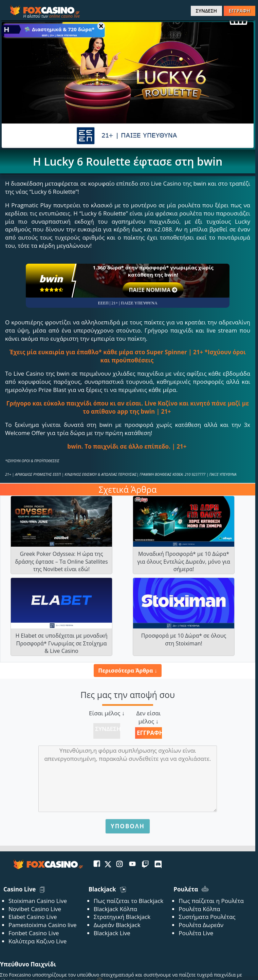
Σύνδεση (108, 729)
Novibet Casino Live (35, 909)
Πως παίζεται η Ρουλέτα (211, 901)
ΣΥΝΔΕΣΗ (206, 11)
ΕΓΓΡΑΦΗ (239, 11)
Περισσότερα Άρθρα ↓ (127, 671)
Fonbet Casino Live (34, 933)
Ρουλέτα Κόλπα (199, 909)
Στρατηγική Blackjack (122, 917)
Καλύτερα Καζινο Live (38, 941)
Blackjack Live (112, 933)
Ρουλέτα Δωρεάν (201, 925)
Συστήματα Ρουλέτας (207, 917)
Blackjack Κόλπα (115, 909)
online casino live (64, 16)
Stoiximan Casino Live (38, 901)
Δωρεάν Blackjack (117, 925)
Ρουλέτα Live (196, 933)
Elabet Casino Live (33, 917)
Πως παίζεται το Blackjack (129, 901)
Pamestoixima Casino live (43, 925)
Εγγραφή (149, 733)
